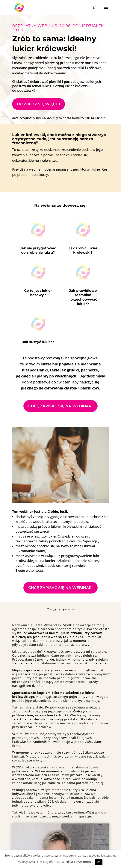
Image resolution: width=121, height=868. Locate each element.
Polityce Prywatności (78, 862)
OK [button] (99, 862)
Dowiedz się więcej (39, 104)
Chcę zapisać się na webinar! (60, 406)
